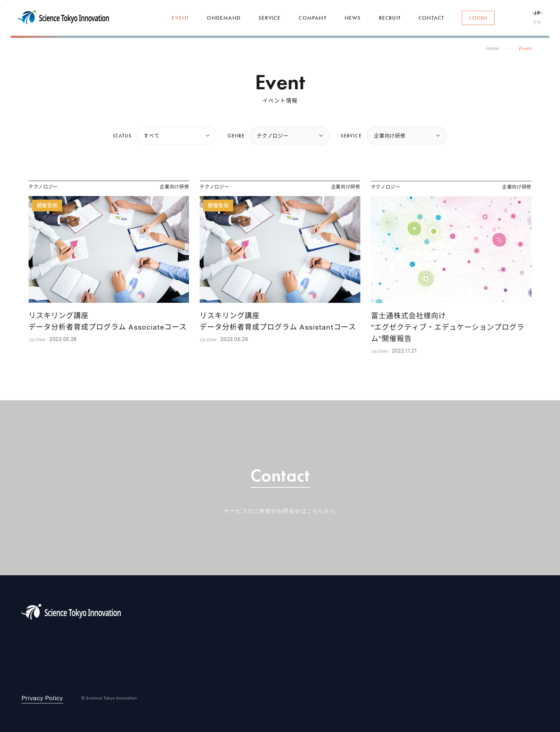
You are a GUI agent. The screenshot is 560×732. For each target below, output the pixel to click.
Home (492, 48)
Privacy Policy (42, 698)
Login (478, 18)
